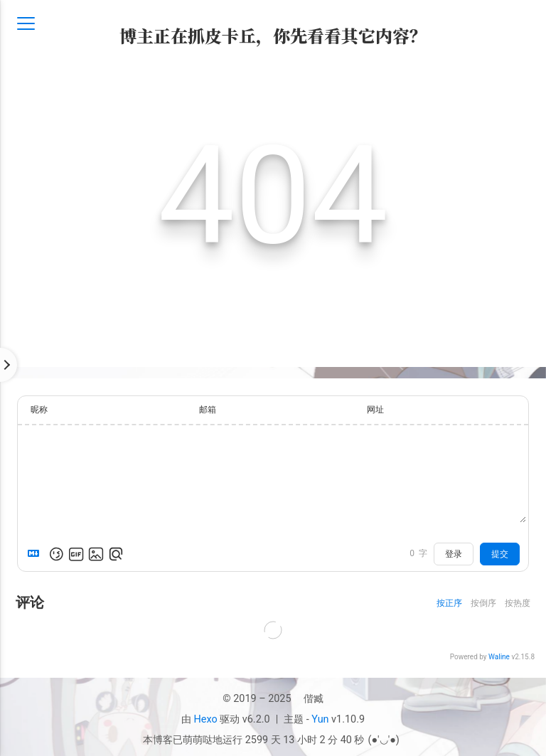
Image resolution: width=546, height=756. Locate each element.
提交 (500, 554)
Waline (499, 657)
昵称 (39, 410)
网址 (375, 410)
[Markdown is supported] (36, 554)
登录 (454, 554)
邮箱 (208, 410)
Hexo (206, 719)
